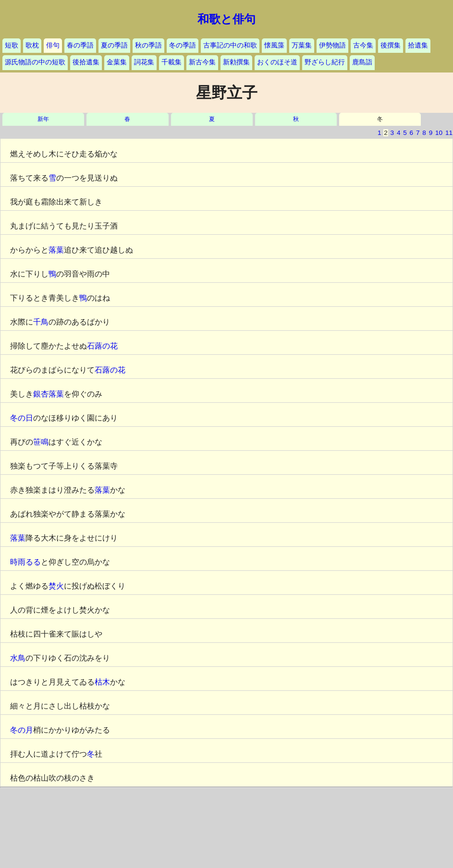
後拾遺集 (86, 62)
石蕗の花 (102, 346)
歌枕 (32, 45)
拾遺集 (418, 45)
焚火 (56, 586)
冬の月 (22, 730)
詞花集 (144, 62)
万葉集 (302, 45)
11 (449, 133)
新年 (43, 119)
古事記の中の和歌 (230, 45)
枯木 (102, 682)
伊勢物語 (332, 45)
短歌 (12, 45)
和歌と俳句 (226, 19)
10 (439, 133)
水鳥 (18, 658)
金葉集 (117, 62)
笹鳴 (41, 442)
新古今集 (202, 62)
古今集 (363, 45)
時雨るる (25, 562)
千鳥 (41, 322)
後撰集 (391, 45)
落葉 (56, 250)
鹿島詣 (362, 62)
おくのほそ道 (277, 62)
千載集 (171, 62)
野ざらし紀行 (325, 62)
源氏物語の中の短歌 (35, 62)
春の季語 (80, 45)
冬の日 (22, 418)
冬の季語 (183, 45)
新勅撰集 (236, 62)
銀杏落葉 (49, 394)
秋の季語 (148, 45)
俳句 (53, 45)
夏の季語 (114, 45)
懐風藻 (274, 45)
